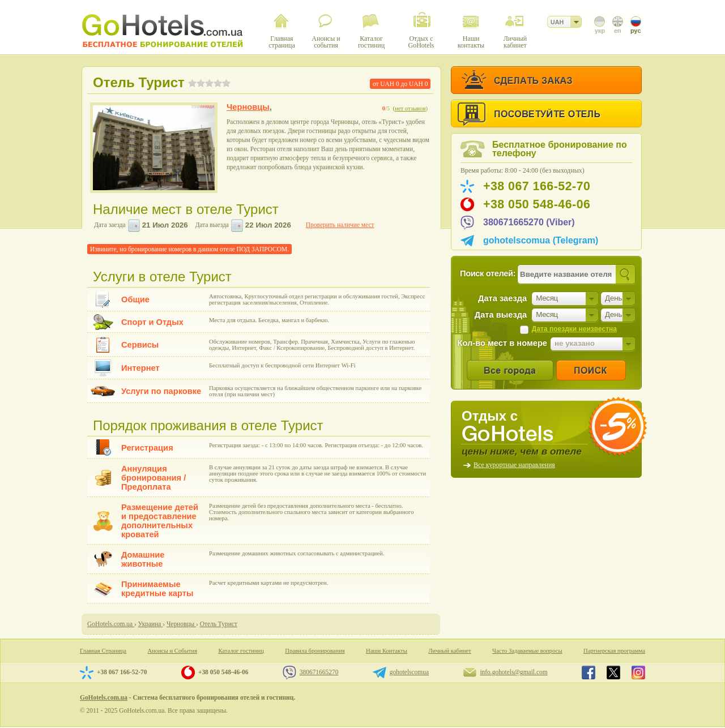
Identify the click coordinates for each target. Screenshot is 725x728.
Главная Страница (103, 651)
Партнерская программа (614, 651)
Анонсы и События (172, 651)
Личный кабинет (449, 651)
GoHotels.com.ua (104, 697)
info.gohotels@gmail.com (513, 672)
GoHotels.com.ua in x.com (613, 673)
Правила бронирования (315, 651)
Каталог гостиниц (241, 651)
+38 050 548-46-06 (537, 204)
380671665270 (319, 672)
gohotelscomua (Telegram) (541, 240)
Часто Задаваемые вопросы (527, 651)
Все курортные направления (514, 465)
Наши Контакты (387, 651)
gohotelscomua (409, 672)
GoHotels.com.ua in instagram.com (638, 673)
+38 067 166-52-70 (537, 186)
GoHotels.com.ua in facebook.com (588, 673)
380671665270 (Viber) (529, 222)
